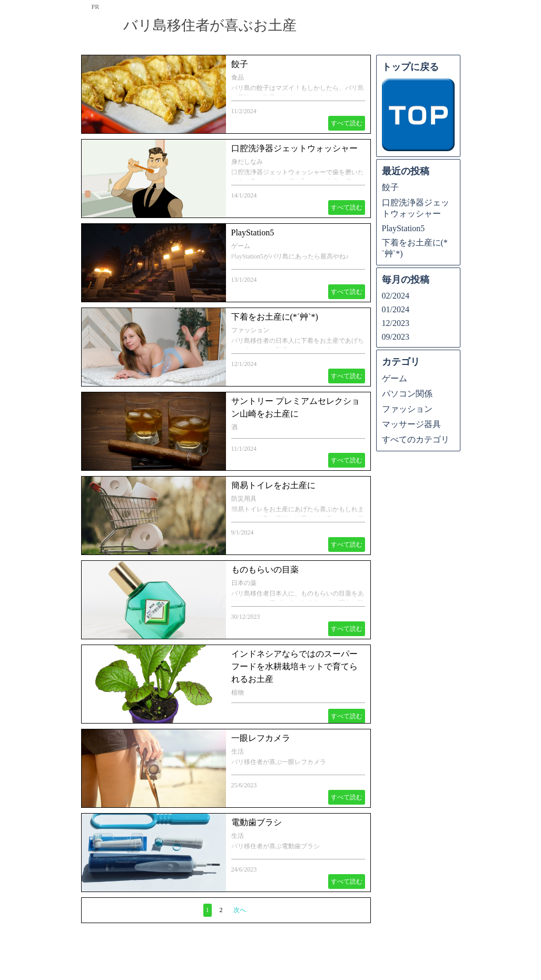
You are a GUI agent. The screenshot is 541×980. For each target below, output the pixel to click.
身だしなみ (247, 162)
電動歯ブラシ (257, 822)
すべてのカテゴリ (416, 439)
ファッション (250, 330)
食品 (238, 77)
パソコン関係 (407, 394)
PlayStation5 (253, 232)
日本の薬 (244, 583)
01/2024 (396, 309)
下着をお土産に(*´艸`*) (275, 317)
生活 (238, 751)
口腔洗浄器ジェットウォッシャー (294, 148)
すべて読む (347, 123)
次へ (240, 910)
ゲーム (241, 246)
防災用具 (244, 499)
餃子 (240, 64)
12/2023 (396, 323)
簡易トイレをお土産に (273, 485)
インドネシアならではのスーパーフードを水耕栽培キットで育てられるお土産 (294, 666)
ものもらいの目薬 (265, 570)
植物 (238, 692)
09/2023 (396, 337)
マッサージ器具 (411, 424)
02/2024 (396, 296)
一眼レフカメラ (261, 738)
